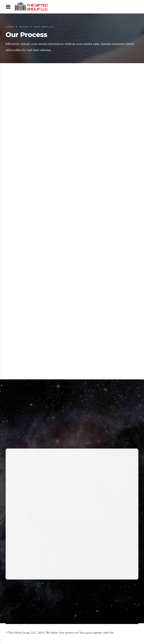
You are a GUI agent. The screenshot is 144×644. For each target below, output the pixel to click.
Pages (24, 27)
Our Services (45, 27)
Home (10, 27)
